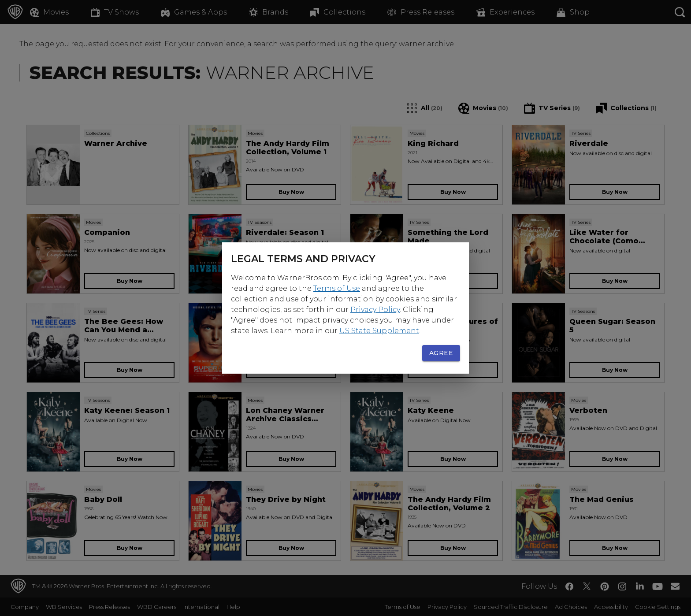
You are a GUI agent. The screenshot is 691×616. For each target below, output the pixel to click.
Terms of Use (337, 288)
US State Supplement (379, 331)
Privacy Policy (375, 310)
